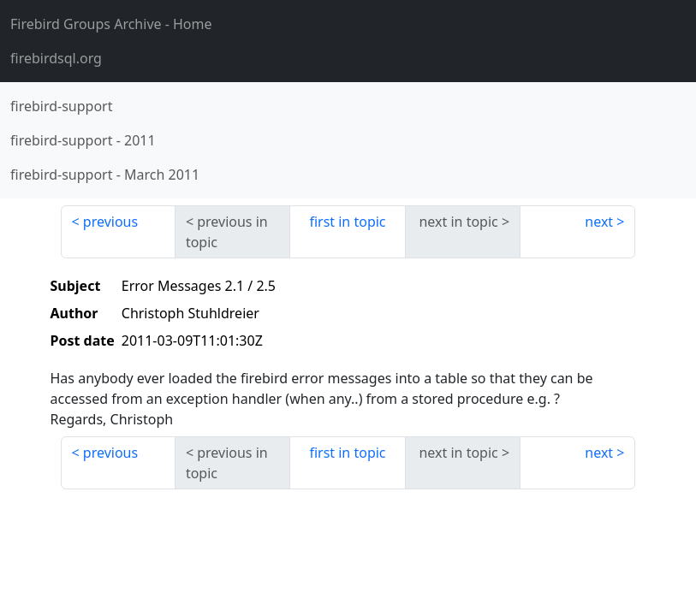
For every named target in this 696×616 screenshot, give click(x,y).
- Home (111, 24)
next (599, 222)
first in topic (347, 222)
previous (110, 222)
